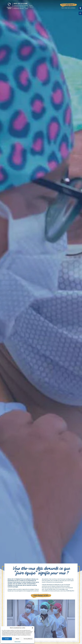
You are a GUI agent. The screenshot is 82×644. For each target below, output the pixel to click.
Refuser (17, 639)
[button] (80, 8)
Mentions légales (18, 642)
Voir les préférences (28, 639)
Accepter (7, 639)
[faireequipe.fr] (68, 6)
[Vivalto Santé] (9, 9)
